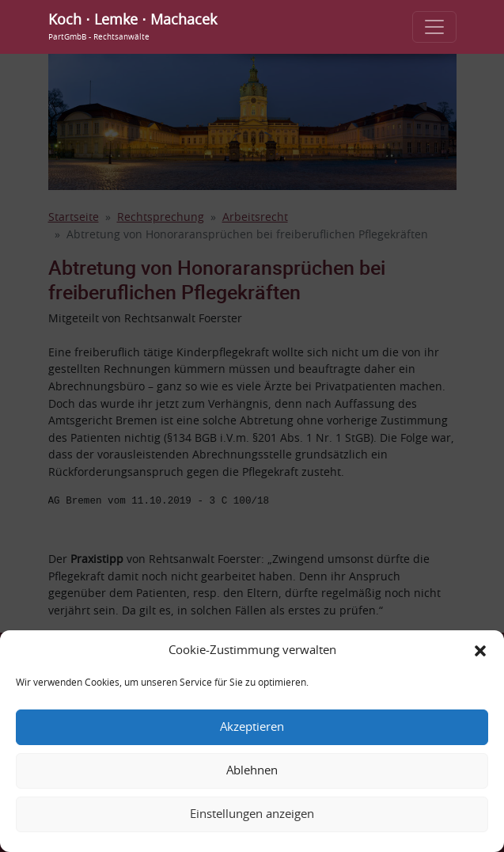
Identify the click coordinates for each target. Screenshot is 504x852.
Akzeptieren (252, 727)
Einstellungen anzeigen (252, 814)
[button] (480, 651)
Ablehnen (252, 771)
